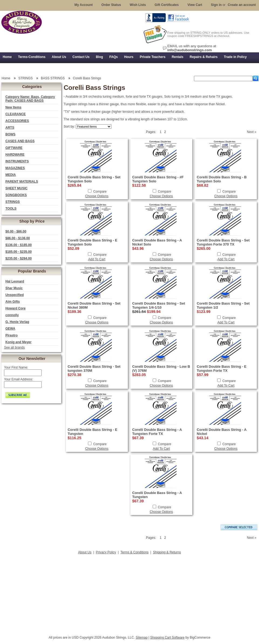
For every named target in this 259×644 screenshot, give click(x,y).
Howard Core (16, 308)
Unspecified (15, 295)
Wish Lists (138, 5)
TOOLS (11, 209)
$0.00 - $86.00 (16, 231)
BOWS (10, 134)
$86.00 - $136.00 (18, 238)
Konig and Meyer (18, 342)
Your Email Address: (19, 379)
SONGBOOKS (16, 195)
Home (6, 78)
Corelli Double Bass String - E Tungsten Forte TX (221, 369)
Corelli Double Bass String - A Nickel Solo (157, 242)
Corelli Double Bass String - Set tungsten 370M (94, 369)
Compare (100, 192)
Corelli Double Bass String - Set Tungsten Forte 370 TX (223, 242)
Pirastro (11, 335)
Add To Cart (97, 259)
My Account (84, 5)
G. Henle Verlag (17, 322)
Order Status (111, 5)
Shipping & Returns (167, 552)
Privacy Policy (106, 552)
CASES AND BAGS (20, 141)
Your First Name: (16, 367)
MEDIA (11, 175)
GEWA (10, 329)
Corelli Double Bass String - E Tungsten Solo (93, 242)
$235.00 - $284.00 (18, 258)
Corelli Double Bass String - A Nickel (221, 432)
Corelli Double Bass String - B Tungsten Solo (222, 179)
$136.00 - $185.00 (18, 245)
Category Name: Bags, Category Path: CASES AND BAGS (30, 99)
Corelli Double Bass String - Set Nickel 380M (94, 305)
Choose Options (97, 196)
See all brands (14, 347)
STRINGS (13, 202)
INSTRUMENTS (17, 161)
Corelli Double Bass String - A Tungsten (157, 495)
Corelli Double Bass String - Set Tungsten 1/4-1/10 (159, 305)
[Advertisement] (129, 593)
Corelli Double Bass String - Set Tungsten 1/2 (223, 305)
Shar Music (14, 288)
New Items (13, 107)
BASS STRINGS (53, 78)
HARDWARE (15, 155)
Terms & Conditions (135, 552)
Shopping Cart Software (167, 638)
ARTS (10, 128)
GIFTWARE (14, 148)
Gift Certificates (167, 5)
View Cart (195, 5)
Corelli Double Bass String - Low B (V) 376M (161, 369)
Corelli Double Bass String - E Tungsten (93, 432)
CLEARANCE (16, 114)
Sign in (216, 5)
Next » (252, 132)
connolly (12, 315)
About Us (85, 552)
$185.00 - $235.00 (18, 252)
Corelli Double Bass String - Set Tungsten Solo (94, 179)
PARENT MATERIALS (22, 182)
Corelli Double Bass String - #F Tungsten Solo (158, 179)
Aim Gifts (13, 302)
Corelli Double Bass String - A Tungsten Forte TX (157, 432)
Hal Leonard (15, 281)
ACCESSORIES (17, 121)
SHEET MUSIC (16, 188)
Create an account (242, 5)
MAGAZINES (15, 168)
